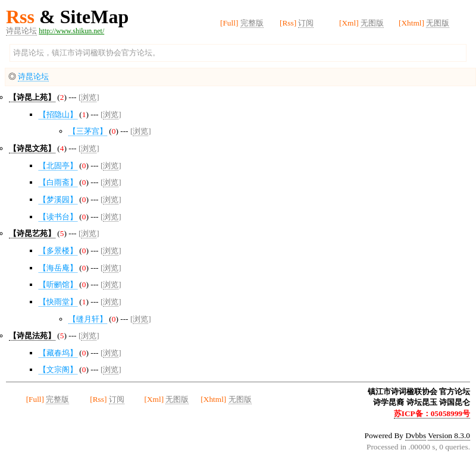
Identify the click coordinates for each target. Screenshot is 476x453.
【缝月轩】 (88, 319)
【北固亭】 (58, 166)
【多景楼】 (58, 251)
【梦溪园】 (58, 199)
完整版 (252, 23)
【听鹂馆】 (58, 284)
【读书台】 (58, 217)
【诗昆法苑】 (32, 336)
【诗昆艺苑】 (32, 233)
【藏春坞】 (58, 353)
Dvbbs (416, 435)
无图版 (372, 23)
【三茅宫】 (88, 131)
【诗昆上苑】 (32, 97)
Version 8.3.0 (449, 435)
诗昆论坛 (21, 31)
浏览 (89, 97)
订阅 (306, 23)
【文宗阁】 (58, 369)
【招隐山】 (58, 114)
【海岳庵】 (58, 268)
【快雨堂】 (58, 302)
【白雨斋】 (58, 182)
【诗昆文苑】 (32, 148)
